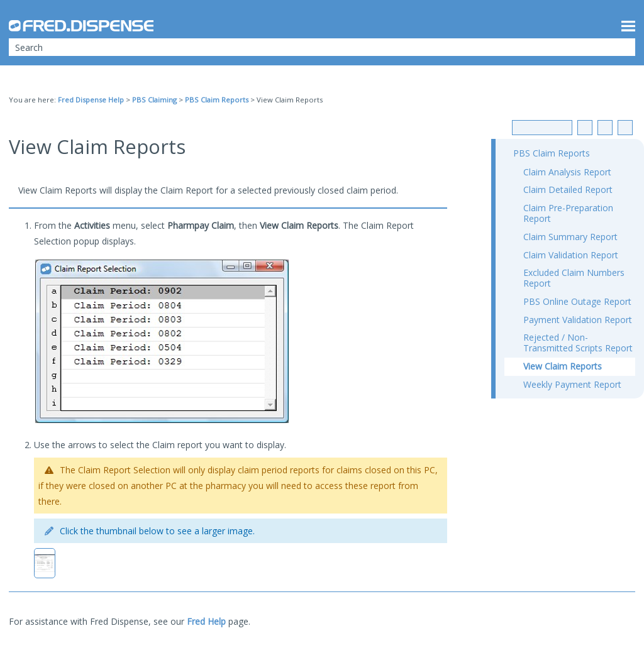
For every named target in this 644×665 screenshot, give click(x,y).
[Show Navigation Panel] (628, 26)
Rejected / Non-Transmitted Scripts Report (578, 343)
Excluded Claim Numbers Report (574, 278)
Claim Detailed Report (568, 190)
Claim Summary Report (570, 237)
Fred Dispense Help (91, 100)
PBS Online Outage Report (577, 301)
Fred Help (206, 621)
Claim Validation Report (571, 255)
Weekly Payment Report (572, 384)
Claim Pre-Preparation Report (568, 213)
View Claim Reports (563, 366)
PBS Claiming (154, 100)
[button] (618, 47)
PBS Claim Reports (217, 100)
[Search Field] (322, 47)
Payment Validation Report (578, 320)
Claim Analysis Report (567, 172)
